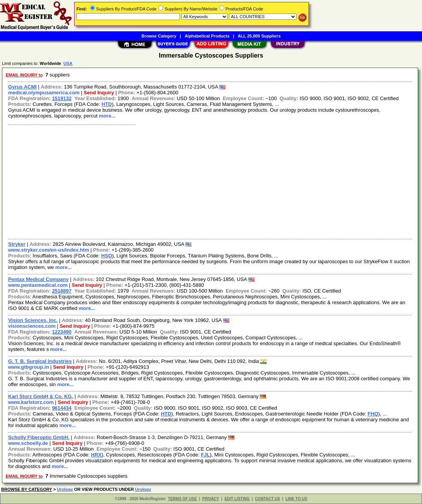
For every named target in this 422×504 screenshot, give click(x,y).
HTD (107, 104)
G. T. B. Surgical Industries (40, 361)
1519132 (62, 98)
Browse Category (159, 36)
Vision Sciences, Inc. (33, 320)
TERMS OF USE (182, 499)
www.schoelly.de (28, 443)
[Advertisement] (210, 181)
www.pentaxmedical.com (38, 285)
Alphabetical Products (207, 36)
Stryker (17, 244)
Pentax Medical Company (38, 279)
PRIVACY (211, 499)
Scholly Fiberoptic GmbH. (39, 437)
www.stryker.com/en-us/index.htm (49, 250)
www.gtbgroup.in (29, 367)
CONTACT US (267, 499)
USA (68, 63)
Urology (65, 489)
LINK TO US (296, 499)
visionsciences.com (32, 326)
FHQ (373, 414)
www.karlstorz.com (31, 402)
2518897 (62, 291)
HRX (96, 455)
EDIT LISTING (237, 499)
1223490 (62, 332)
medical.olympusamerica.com (44, 93)
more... (107, 116)
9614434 (62, 408)
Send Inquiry (99, 93)
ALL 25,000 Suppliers (259, 36)
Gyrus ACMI (22, 87)
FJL (205, 455)
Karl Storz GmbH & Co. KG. (41, 396)
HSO (107, 256)
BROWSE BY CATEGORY (27, 489)
